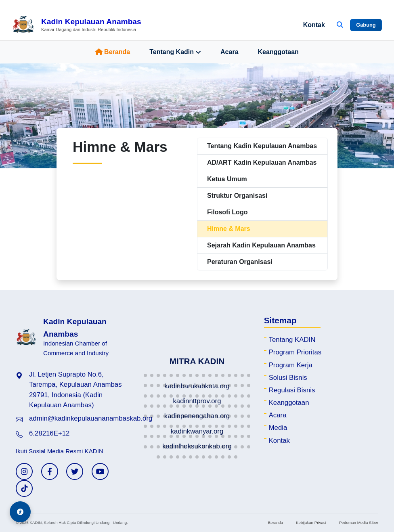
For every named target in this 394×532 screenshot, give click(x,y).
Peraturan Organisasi (240, 262)
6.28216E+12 (49, 433)
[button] (145, 375)
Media (278, 428)
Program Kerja (291, 365)
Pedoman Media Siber (359, 523)
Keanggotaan (278, 52)
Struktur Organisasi (237, 196)
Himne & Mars (229, 229)
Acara (229, 52)
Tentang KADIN (292, 340)
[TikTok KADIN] (24, 488)
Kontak (314, 25)
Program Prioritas (295, 352)
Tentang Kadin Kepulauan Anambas (262, 146)
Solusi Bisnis (288, 378)
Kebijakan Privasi (311, 523)
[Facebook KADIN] (50, 471)
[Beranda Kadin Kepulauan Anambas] (77, 25)
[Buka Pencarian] (340, 25)
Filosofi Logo (227, 212)
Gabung (366, 25)
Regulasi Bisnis (292, 390)
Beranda (113, 52)
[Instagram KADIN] (24, 471)
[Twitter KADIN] (75, 471)
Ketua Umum (227, 179)
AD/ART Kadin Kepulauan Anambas (262, 162)
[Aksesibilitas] (20, 512)
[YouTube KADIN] (100, 471)
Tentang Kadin (175, 52)
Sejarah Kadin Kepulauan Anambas (261, 245)
